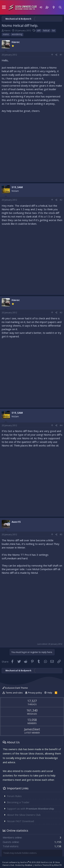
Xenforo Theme (48, 865)
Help (50, 693)
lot (54, 30)
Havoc (7, 30)
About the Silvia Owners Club (24, 815)
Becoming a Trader (18, 802)
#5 (61, 534)
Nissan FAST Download (20, 821)
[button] (4, 7)
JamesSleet (32, 729)
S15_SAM (17, 187)
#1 (61, 55)
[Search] (60, 7)
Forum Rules (14, 796)
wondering (17, 34)
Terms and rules (14, 693)
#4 (61, 425)
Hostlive (29, 865)
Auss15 (16, 522)
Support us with (31, 809)
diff (39, 30)
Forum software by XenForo (27, 862)
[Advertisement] (32, 146)
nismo (6, 34)
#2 (61, 200)
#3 (61, 313)
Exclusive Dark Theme (15, 688)
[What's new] (54, 7)
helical (46, 30)
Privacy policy (35, 693)
